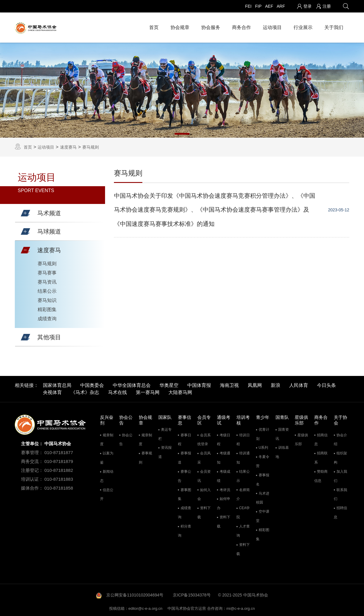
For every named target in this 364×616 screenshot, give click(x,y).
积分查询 (185, 530)
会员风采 (204, 457)
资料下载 (204, 512)
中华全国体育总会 (132, 384)
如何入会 (204, 493)
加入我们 (340, 475)
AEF (269, 6)
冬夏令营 (263, 460)
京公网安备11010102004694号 (135, 594)
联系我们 (340, 493)
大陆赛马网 (180, 391)
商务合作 (241, 26)
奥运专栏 (165, 433)
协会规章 (180, 26)
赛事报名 (263, 479)
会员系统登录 (204, 439)
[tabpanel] (182, 89)
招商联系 (321, 457)
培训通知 (243, 457)
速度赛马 (68, 146)
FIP (258, 6)
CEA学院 (243, 512)
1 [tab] (182, 133)
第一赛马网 (148, 391)
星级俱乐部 (301, 439)
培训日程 (243, 439)
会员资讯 (204, 475)
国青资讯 (282, 433)
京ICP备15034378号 (192, 594)
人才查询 (243, 530)
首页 (154, 26)
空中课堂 (263, 515)
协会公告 (126, 439)
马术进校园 (263, 497)
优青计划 (263, 433)
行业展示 (303, 26)
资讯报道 (165, 451)
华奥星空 (169, 384)
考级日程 (224, 439)
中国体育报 (199, 384)
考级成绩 (224, 475)
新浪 (276, 384)
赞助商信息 (321, 475)
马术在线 (117, 391)
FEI (248, 6)
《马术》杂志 (85, 391)
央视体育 (52, 391)
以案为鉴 (107, 457)
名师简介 (243, 493)
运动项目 (272, 26)
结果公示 (47, 290)
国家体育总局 (57, 384)
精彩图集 (47, 308)
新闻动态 (107, 475)
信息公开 (107, 493)
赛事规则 (145, 457)
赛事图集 (185, 493)
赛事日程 (185, 439)
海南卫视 (229, 384)
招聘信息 (340, 512)
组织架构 (340, 457)
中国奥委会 (92, 384)
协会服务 (211, 26)
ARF (281, 6)
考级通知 (224, 457)
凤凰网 (255, 384)
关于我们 (334, 26)
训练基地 (282, 451)
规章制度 (107, 439)
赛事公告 (185, 475)
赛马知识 (47, 299)
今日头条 (326, 384)
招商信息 (321, 439)
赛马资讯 (47, 281)
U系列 (264, 447)
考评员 (225, 489)
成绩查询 (47, 317)
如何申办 (224, 502)
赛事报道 (185, 457)
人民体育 (299, 384)
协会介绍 (340, 439)
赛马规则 (91, 146)
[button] (25, 212)
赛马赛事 (47, 272)
